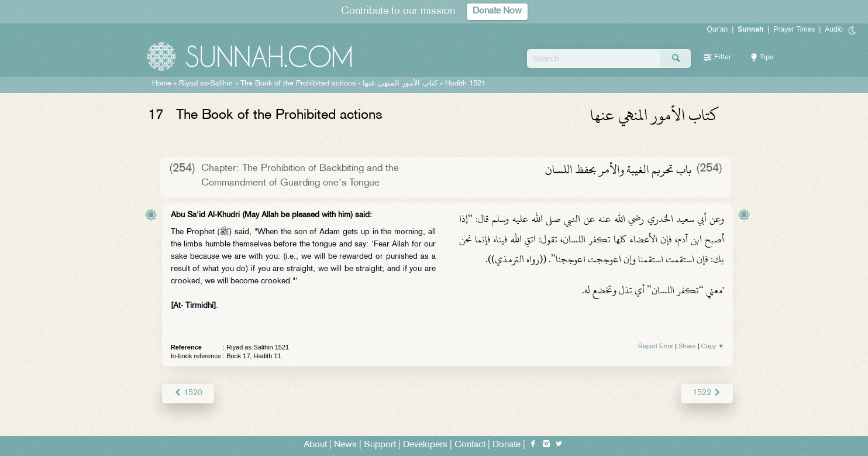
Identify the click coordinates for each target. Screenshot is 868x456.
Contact (470, 445)
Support (380, 445)
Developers (425, 445)
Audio (834, 29)
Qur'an (718, 29)
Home (162, 84)
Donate (507, 445)
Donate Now (497, 11)
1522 (707, 393)
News (345, 445)
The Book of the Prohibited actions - (339, 84)
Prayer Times (794, 29)
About (315, 445)
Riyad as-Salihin (206, 84)
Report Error (656, 346)
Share (687, 346)
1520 (188, 393)
